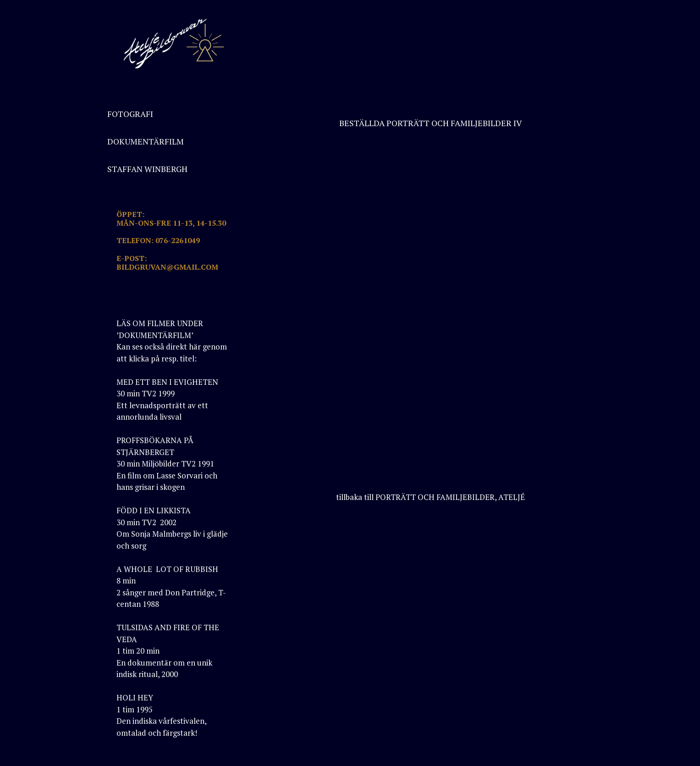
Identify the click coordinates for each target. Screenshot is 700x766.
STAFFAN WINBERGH (147, 169)
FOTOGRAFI (130, 114)
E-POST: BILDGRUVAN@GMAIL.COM (167, 263)
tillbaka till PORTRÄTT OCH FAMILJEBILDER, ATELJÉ (430, 497)
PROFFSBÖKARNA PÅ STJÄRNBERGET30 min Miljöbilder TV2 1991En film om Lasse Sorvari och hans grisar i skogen (167, 463)
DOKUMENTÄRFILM (146, 141)
